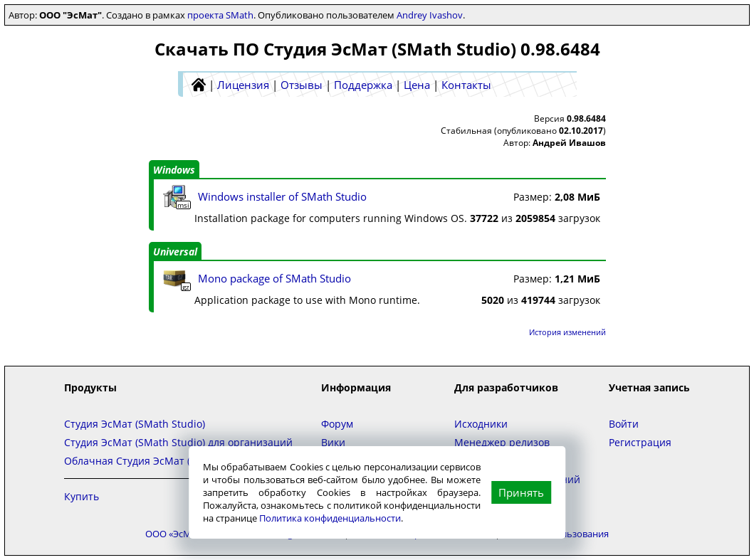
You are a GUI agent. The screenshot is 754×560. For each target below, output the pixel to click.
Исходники (481, 424)
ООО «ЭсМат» (175, 534)
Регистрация (640, 442)
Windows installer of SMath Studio (282, 196)
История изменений (567, 332)
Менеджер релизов (502, 442)
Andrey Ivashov (430, 15)
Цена (417, 85)
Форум (337, 424)
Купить (82, 496)
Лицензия (243, 85)
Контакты (466, 85)
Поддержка (363, 85)
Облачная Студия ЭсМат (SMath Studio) (161, 461)
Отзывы (302, 85)
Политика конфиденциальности (330, 518)
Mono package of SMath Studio (274, 278)
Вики (333, 442)
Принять (521, 492)
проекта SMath (220, 15)
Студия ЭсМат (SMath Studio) (135, 424)
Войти (624, 424)
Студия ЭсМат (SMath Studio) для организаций (178, 442)
